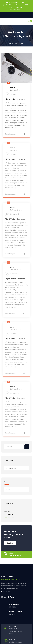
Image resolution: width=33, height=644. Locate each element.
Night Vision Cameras (15, 99)
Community (12, 468)
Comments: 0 (12, 95)
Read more (6, 592)
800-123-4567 (7, 577)
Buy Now (10, 543)
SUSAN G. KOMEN (16, 612)
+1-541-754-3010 (14, 555)
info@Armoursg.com (17, 642)
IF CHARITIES (9, 514)
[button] (6, 518)
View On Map (16, 10)
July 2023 (11, 490)
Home (11, 43)
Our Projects (20, 43)
